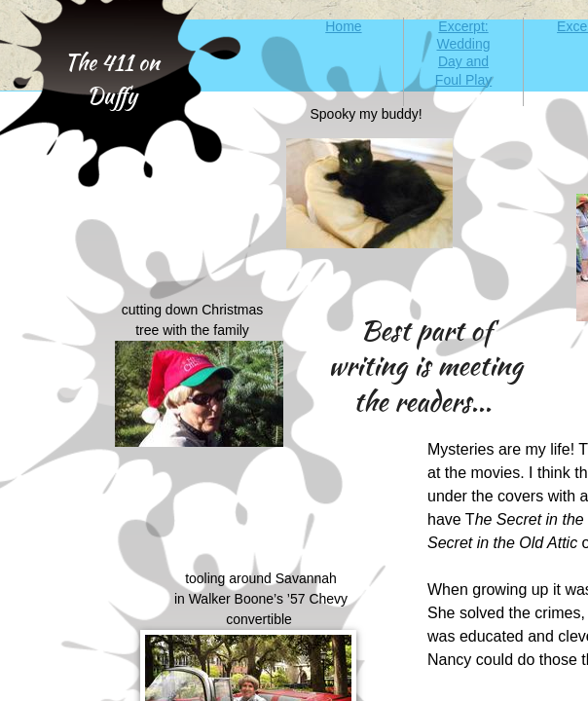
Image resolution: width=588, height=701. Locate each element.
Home (343, 26)
